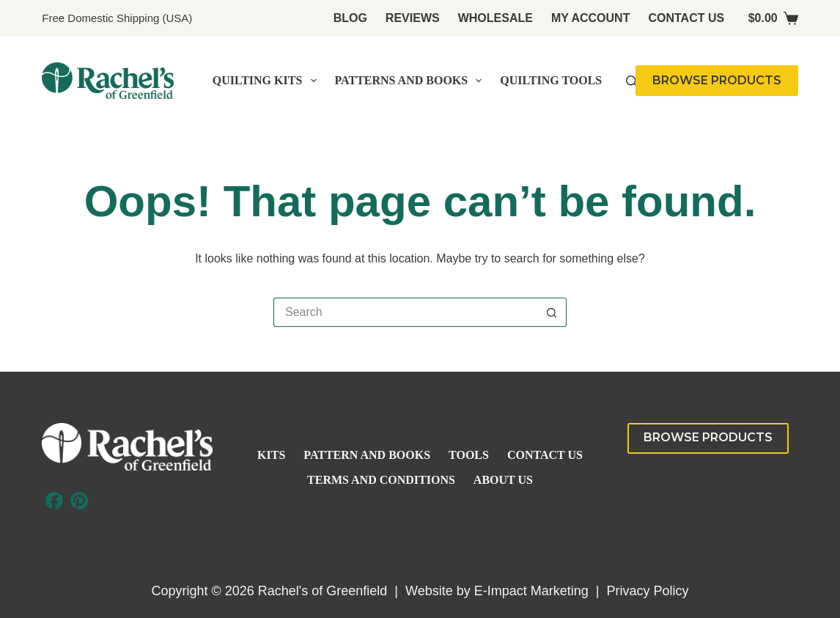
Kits (271, 455)
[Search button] (552, 312)
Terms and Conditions (381, 480)
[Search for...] (405, 312)
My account (591, 18)
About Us (503, 480)
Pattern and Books (367, 455)
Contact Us (686, 18)
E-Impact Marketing (531, 591)
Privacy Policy (647, 591)
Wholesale (495, 18)
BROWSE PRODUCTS (717, 80)
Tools (469, 455)
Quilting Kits (268, 81)
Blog (350, 18)
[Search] (631, 81)
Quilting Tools (551, 80)
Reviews (413, 18)
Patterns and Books (412, 81)
